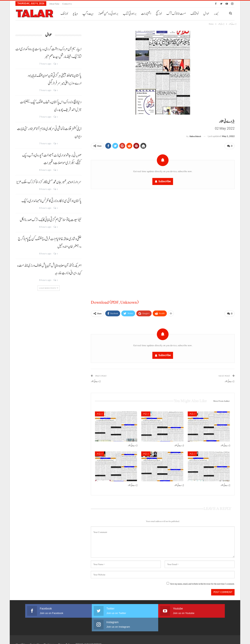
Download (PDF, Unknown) (115, 302)
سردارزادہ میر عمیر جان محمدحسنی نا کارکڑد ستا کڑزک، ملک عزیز (49, 182)
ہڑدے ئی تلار (96, 380)
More (194, 14)
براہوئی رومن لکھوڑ (108, 14)
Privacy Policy (65, 629)
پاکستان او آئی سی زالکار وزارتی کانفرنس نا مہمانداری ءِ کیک (51, 201)
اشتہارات (146, 14)
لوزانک (64, 14)
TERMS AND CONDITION (89, 629)
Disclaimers (49, 629)
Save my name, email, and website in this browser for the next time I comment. (202, 582)
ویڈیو (75, 14)
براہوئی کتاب (130, 14)
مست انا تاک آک (176, 14)
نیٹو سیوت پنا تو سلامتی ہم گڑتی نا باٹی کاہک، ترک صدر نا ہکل (51, 220)
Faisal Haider (229, 638)
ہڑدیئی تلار (100, 412)
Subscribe (165, 181)
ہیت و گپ (88, 14)
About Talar (54, 4)
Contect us (67, 4)
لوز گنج (159, 14)
